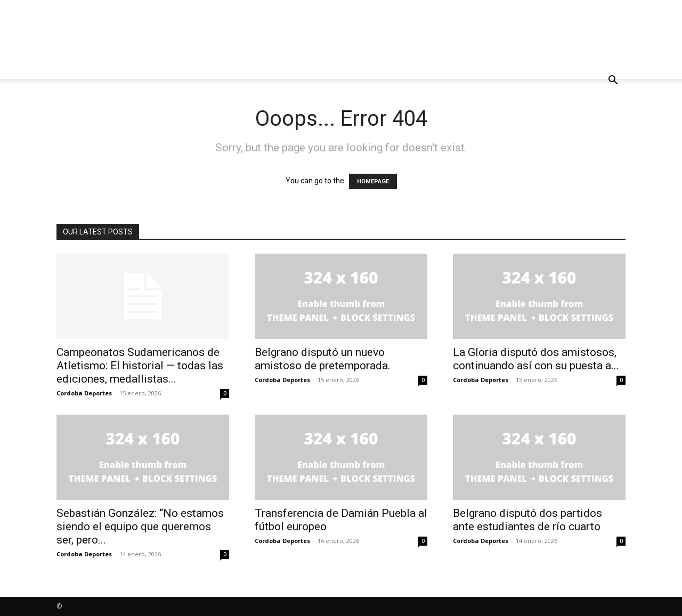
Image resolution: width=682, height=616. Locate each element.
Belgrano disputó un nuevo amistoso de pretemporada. (323, 359)
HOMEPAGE (373, 181)
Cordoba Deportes (84, 393)
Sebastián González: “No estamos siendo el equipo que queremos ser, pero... (140, 526)
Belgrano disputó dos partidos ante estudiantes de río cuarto (527, 520)
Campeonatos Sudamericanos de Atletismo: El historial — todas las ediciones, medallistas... (140, 366)
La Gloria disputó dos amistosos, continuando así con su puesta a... (536, 359)
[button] (613, 81)
